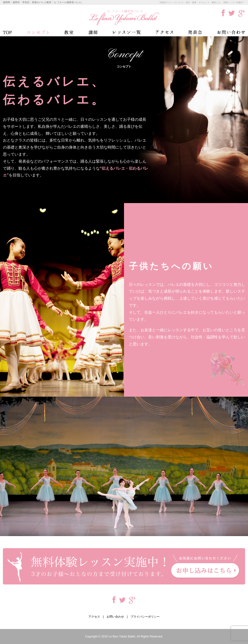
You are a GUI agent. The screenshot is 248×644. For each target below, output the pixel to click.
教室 (69, 32)
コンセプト (38, 32)
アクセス (164, 32)
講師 (93, 32)
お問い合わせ (231, 32)
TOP (7, 32)
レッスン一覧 (127, 32)
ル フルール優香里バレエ (124, 18)
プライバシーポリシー (145, 617)
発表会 (195, 32)
